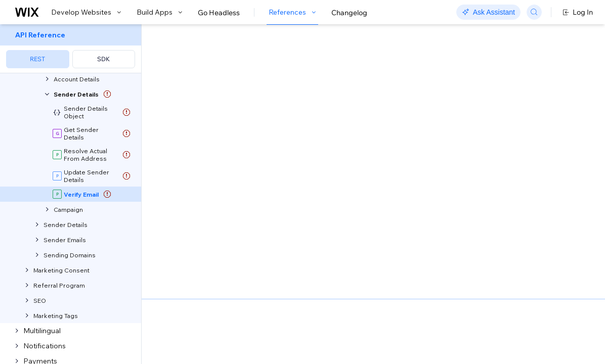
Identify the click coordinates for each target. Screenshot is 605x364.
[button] (204, 90)
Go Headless (219, 13)
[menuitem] (71, 49)
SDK (103, 59)
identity (230, 260)
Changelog (349, 13)
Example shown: (450, 125)
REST (37, 59)
